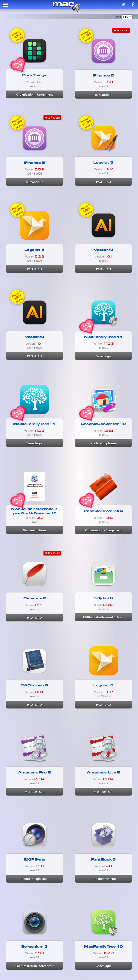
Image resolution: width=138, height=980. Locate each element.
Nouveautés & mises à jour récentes (58, 18)
